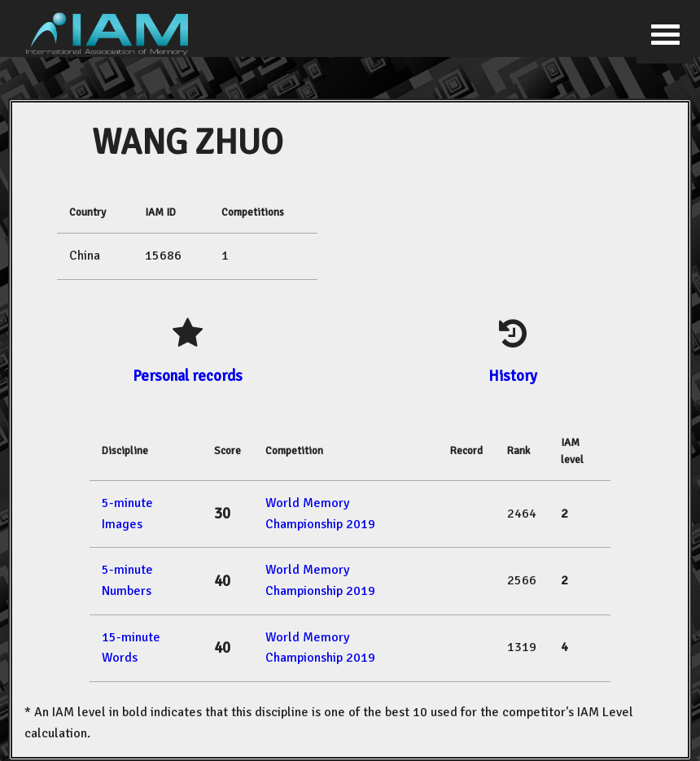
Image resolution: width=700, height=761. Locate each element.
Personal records (188, 376)
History (513, 376)
